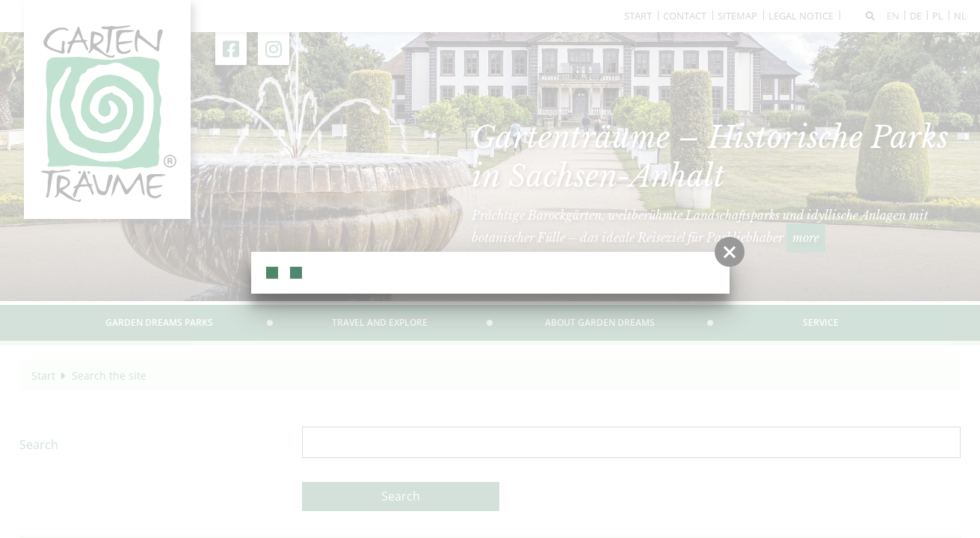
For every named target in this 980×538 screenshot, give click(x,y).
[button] (730, 252)
